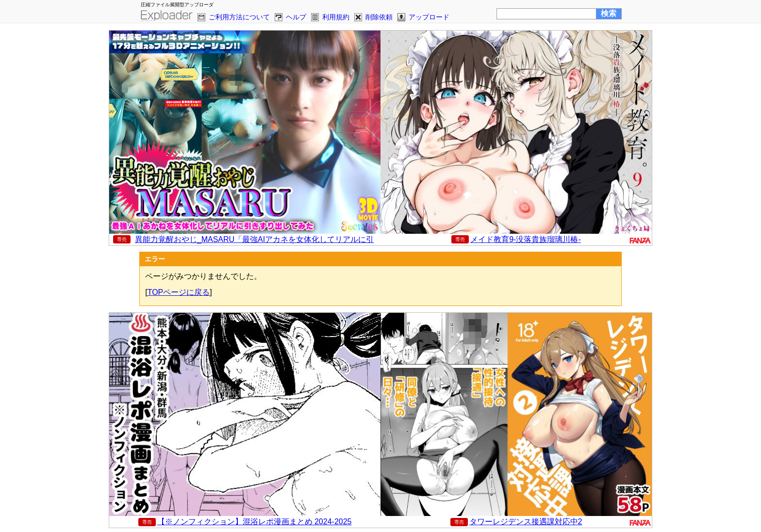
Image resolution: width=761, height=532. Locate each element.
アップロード (429, 17)
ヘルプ (296, 17)
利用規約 (336, 17)
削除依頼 (379, 17)
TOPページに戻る (179, 292)
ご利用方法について (239, 17)
